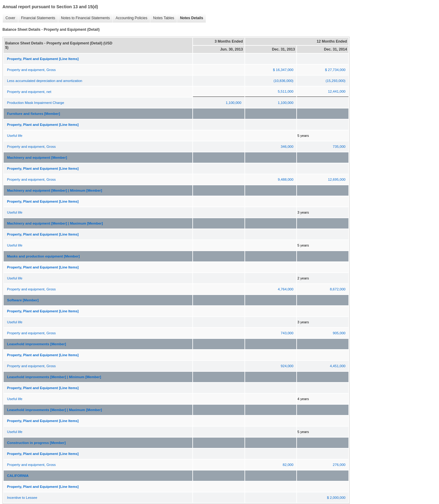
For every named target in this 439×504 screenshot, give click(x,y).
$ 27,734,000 (335, 70)
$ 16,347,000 (283, 70)
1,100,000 (233, 103)
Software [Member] (23, 300)
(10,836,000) (283, 81)
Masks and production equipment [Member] (43, 256)
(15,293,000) (335, 81)
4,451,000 (338, 366)
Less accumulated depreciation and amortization (45, 81)
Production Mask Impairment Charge (36, 103)
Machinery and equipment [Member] (37, 158)
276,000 (339, 465)
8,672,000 (338, 289)
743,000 (287, 333)
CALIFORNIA (18, 476)
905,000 (339, 333)
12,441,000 (337, 91)
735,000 (339, 147)
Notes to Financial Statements (84, 18)
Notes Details (190, 18)
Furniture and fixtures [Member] (34, 114)
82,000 (288, 465)
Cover (9, 18)
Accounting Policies (130, 18)
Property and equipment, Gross (31, 70)
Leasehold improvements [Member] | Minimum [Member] (54, 377)
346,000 (287, 147)
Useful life (15, 136)
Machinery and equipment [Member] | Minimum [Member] (55, 190)
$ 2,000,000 (336, 498)
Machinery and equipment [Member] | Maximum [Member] (55, 223)
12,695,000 (337, 179)
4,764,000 (286, 289)
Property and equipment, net (29, 92)
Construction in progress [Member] (36, 443)
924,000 (287, 366)
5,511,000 (286, 91)
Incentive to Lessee (22, 498)
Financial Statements (37, 18)
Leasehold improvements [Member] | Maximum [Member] (54, 410)
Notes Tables (162, 18)
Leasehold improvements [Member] (37, 344)
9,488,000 (286, 179)
